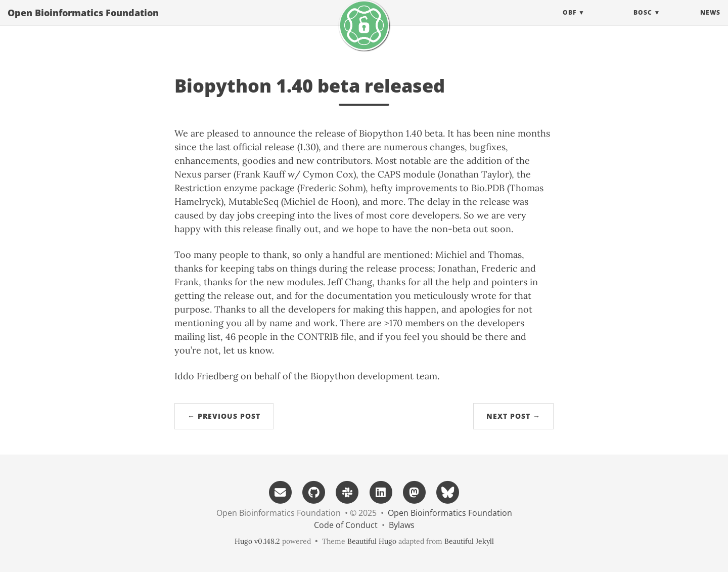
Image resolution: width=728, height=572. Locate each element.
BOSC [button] (643, 23)
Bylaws (402, 525)
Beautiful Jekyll (469, 541)
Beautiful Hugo (372, 541)
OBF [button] (570, 23)
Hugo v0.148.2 (257, 541)
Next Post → (513, 416)
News (710, 23)
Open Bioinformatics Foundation (83, 23)
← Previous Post (224, 416)
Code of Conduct (346, 525)
